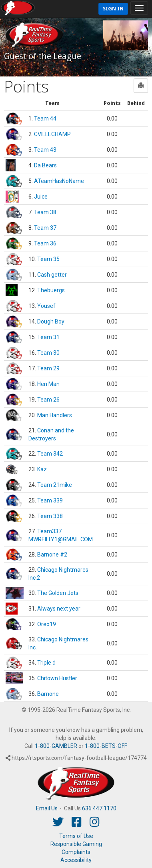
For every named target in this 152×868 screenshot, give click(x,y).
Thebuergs (51, 290)
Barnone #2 (52, 555)
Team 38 (45, 212)
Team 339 (50, 500)
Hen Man (48, 384)
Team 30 (48, 353)
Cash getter (52, 275)
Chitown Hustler (57, 678)
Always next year (59, 609)
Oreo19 (47, 624)
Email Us (47, 808)
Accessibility (76, 860)
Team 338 (50, 516)
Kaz (42, 469)
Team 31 (48, 337)
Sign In (113, 9)
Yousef (46, 306)
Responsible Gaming (76, 844)
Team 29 (48, 368)
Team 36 (45, 243)
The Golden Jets (58, 593)
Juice (41, 197)
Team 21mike (55, 485)
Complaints (76, 852)
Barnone (48, 694)
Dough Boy (51, 321)
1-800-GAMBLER (56, 746)
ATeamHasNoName (59, 181)
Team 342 (50, 454)
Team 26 (48, 400)
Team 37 (45, 228)
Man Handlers (55, 415)
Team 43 (45, 150)
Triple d (46, 663)
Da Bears (45, 165)
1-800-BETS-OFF (106, 746)
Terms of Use (76, 836)
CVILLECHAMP (52, 134)
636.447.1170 (99, 808)
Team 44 (45, 119)
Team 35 (48, 259)
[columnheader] (52, 103)
